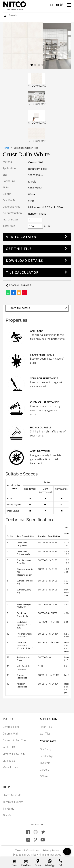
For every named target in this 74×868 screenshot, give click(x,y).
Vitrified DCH (10, 747)
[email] (52, 5)
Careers (44, 770)
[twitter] (43, 832)
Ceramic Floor (11, 727)
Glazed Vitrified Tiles (15, 740)
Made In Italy (10, 767)
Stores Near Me (12, 795)
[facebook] (28, 832)
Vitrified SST (10, 761)
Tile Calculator (22, 272)
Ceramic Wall (10, 734)
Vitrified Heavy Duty (14, 754)
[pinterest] (35, 840)
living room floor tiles (26, 148)
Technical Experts (13, 802)
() (60, 5)
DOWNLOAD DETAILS (24, 261)
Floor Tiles (46, 727)
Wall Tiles (45, 734)
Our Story (45, 749)
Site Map (8, 815)
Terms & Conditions (27, 850)
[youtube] (43, 840)
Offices (44, 776)
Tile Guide (8, 809)
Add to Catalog (22, 237)
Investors (45, 763)
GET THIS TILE (19, 249)
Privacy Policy (51, 850)
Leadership (46, 756)
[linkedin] (28, 840)
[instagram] (36, 832)
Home (6, 148)
